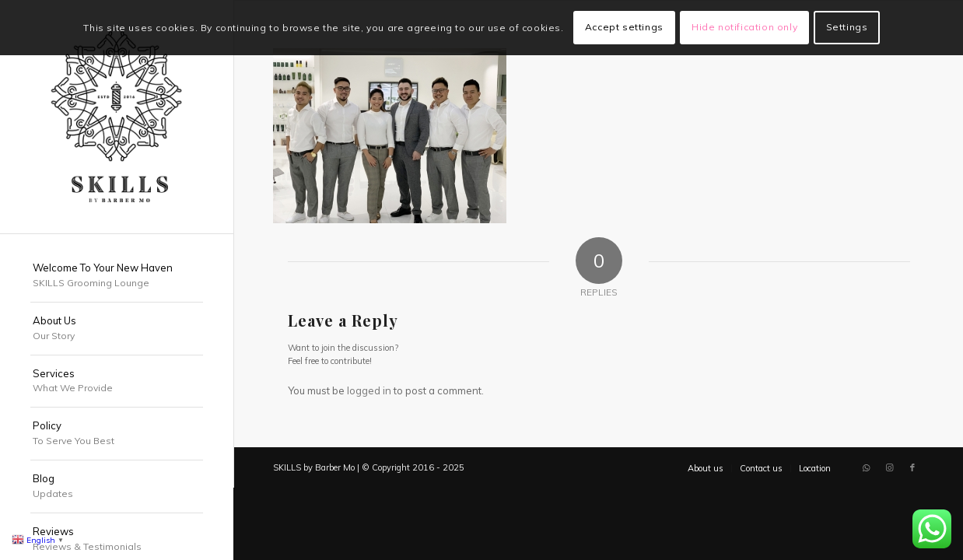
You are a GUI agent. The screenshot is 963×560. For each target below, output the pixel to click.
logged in (369, 390)
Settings (847, 27)
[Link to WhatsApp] (866, 467)
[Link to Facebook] (912, 467)
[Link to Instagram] (889, 467)
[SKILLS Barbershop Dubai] (117, 117)
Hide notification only (744, 27)
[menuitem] (117, 276)
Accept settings (624, 27)
